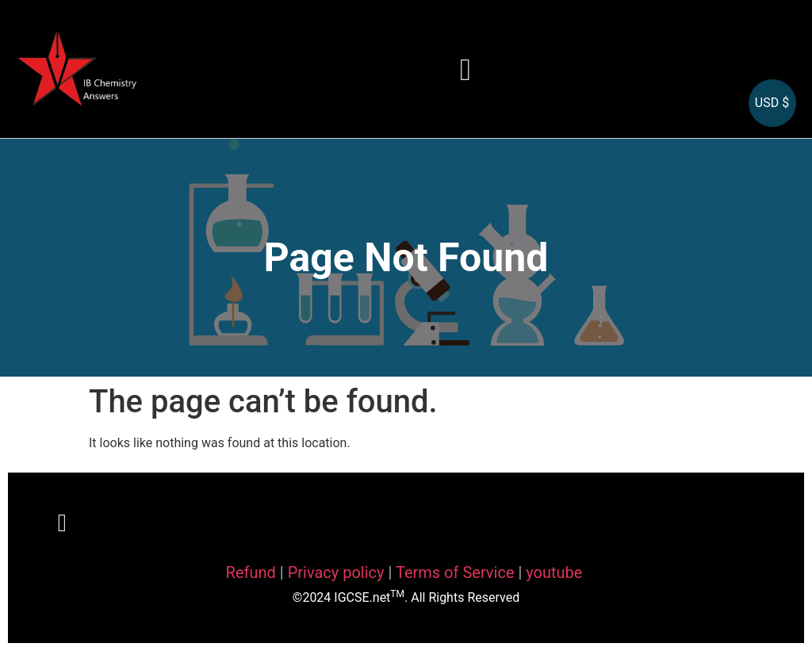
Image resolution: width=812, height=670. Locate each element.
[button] (465, 69)
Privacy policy (336, 572)
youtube (554, 572)
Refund (251, 572)
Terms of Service (457, 572)
